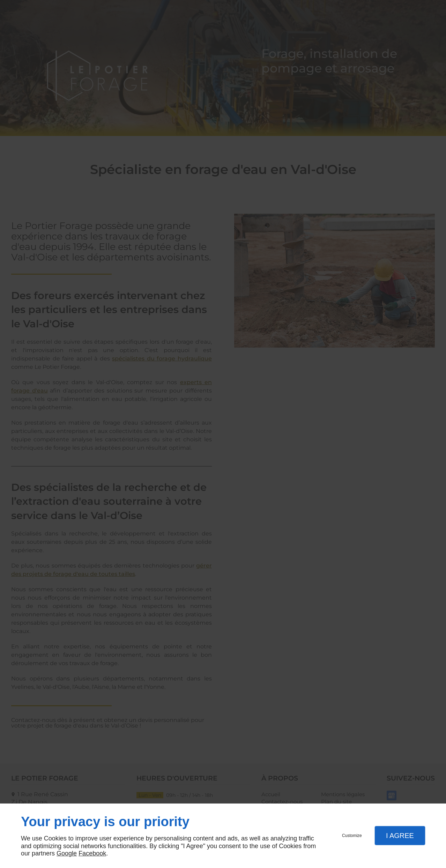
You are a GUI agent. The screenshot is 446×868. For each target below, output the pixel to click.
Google (67, 853)
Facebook (92, 853)
